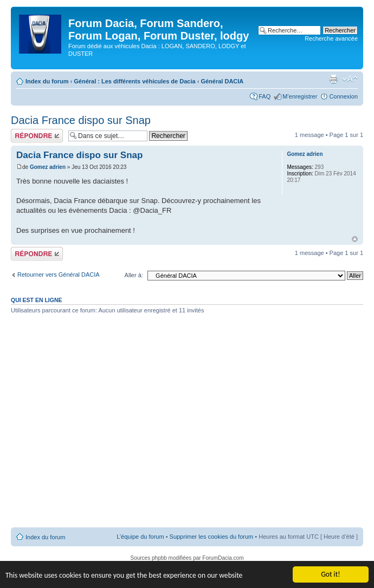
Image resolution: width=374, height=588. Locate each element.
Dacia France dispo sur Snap (81, 120)
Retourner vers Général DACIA (59, 275)
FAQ (265, 96)
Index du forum (47, 81)
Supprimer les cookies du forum (212, 537)
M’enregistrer (300, 96)
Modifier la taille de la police (350, 79)
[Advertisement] (102, 425)
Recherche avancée (331, 38)
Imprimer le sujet (333, 79)
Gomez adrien (48, 167)
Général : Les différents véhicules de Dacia (134, 81)
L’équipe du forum (140, 537)
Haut (355, 239)
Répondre (37, 136)
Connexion (343, 96)
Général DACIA (222, 81)
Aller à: (134, 275)
